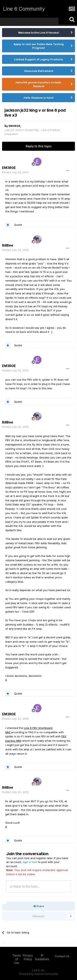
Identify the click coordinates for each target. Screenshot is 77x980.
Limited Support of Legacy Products (38, 59)
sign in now (30, 862)
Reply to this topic (39, 146)
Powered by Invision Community (39, 974)
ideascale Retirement (39, 71)
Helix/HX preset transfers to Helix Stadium (38, 84)
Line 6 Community (24, 9)
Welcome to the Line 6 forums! (39, 33)
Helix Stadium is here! (39, 98)
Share (39, 906)
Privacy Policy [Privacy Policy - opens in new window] (28, 957)
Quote (18, 225)
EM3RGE (14, 126)
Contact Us (62, 956)
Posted (15, 172)
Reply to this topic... (25, 886)
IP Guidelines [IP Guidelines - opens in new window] (42, 957)
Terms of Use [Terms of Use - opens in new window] (17, 959)
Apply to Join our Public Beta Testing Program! (39, 46)
